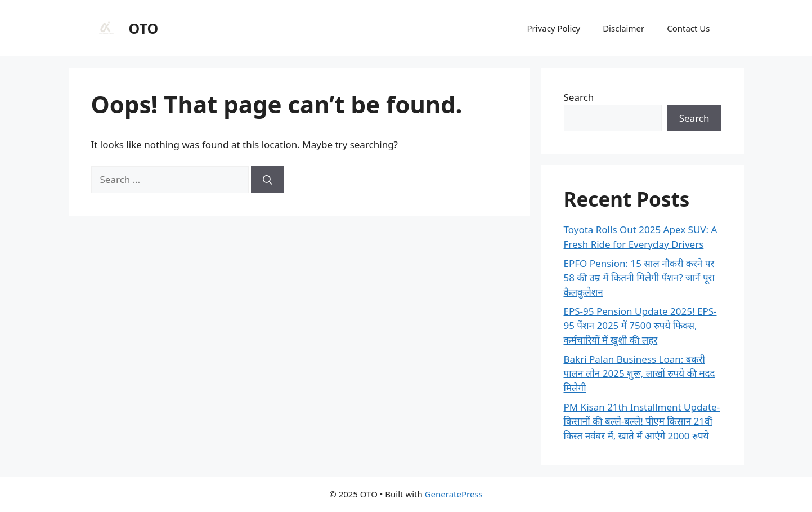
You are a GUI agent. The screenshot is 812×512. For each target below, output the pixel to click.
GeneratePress (454, 494)
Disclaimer (623, 28)
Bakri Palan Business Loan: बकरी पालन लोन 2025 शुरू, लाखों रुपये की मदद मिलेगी (640, 373)
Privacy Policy (553, 28)
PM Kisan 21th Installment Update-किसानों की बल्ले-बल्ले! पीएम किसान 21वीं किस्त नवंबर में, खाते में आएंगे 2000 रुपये (642, 421)
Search (579, 97)
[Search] (268, 180)
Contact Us (688, 28)
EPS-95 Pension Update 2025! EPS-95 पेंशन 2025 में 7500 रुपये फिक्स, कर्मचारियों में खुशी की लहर (640, 326)
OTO (144, 28)
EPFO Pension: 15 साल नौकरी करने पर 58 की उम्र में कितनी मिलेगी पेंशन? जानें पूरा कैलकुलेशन (639, 278)
